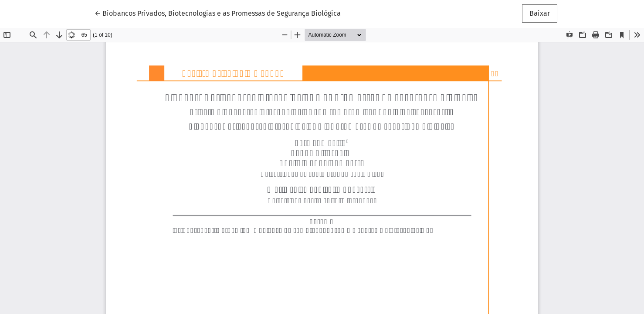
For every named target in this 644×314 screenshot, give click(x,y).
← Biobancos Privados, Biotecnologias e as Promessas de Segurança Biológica (218, 13)
